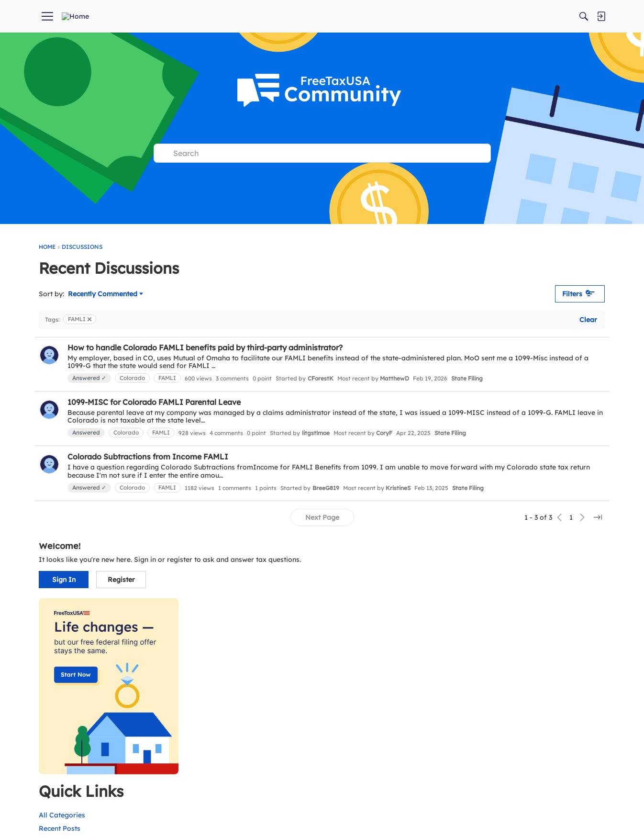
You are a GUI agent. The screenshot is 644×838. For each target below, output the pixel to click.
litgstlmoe (316, 443)
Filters (420, 294)
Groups (477, 585)
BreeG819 (326, 509)
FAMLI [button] (167, 378)
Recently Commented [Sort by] (105, 294)
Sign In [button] (491, 306)
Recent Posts (486, 545)
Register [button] (548, 306)
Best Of (478, 612)
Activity (478, 559)
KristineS (398, 509)
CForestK (321, 378)
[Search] (510, 16)
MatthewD (394, 378)
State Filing (122, 389)
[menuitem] (171, 16)
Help (473, 599)
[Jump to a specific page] (439, 549)
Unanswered (535, 572)
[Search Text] (329, 153)
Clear (429, 320)
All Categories (489, 531)
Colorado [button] (132, 378)
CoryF (384, 443)
